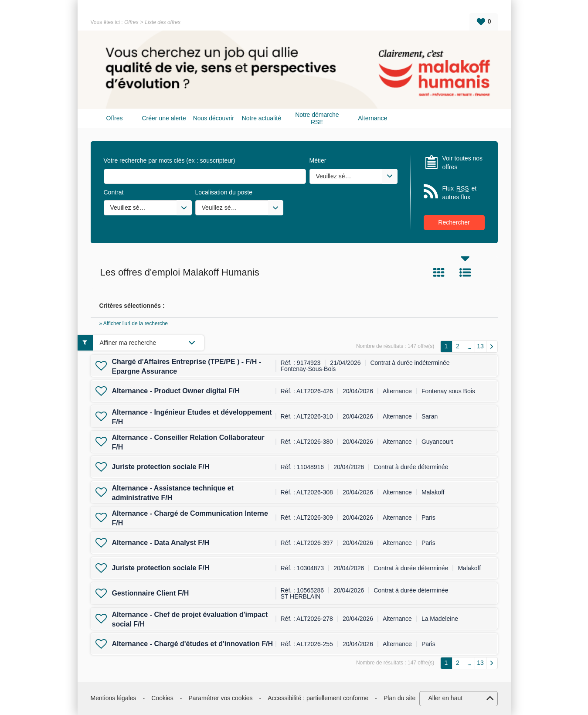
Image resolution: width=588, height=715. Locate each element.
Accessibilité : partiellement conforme (318, 698)
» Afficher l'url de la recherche (134, 323)
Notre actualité (262, 118)
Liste (465, 272)
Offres (131, 22)
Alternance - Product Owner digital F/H (176, 391)
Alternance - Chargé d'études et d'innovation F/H (192, 644)
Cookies (162, 698)
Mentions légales (114, 698)
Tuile (439, 272)
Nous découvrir (214, 118)
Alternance (372, 118)
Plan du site (399, 698)
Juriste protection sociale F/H (161, 467)
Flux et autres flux (460, 192)
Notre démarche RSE (317, 118)
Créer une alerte (164, 118)
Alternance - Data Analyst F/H (161, 543)
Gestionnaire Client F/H (151, 593)
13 (480, 346)
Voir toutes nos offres (463, 163)
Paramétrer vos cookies (221, 698)
